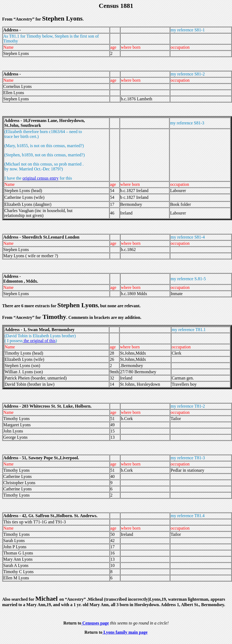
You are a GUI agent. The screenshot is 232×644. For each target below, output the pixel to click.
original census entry (40, 178)
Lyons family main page (125, 632)
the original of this (39, 341)
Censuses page (95, 623)
